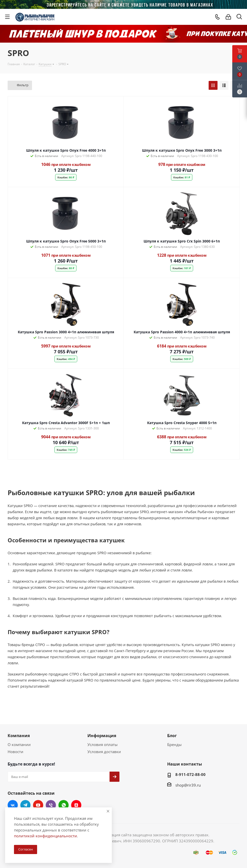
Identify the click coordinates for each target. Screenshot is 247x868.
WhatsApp (64, 805)
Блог (172, 736)
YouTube (38, 805)
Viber (51, 805)
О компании (19, 744)
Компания (19, 736)
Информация (102, 736)
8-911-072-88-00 (190, 774)
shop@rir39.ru (188, 785)
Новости (16, 752)
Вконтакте (13, 805)
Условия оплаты (103, 744)
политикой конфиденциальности (45, 836)
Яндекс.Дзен (76, 805)
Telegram (25, 805)
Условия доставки (104, 752)
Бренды (174, 744)
